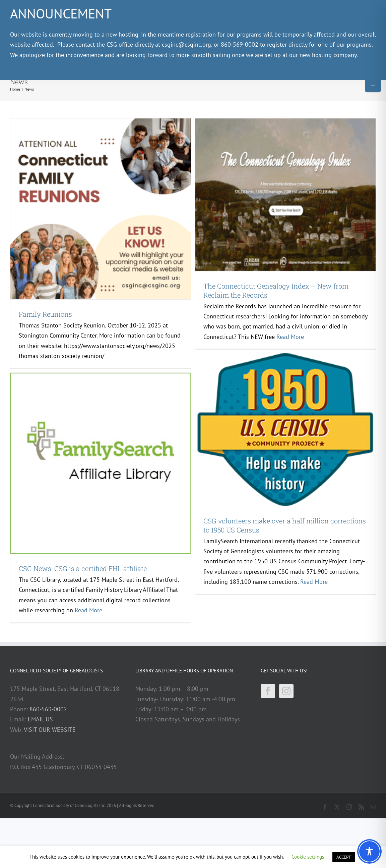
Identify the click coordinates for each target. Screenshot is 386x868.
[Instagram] (286, 691)
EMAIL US (40, 719)
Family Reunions (45, 314)
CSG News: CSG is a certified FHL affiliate (83, 568)
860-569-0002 (48, 709)
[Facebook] (268, 691)
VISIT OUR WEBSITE (50, 730)
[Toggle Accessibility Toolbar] (369, 851)
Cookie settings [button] (308, 857)
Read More (290, 337)
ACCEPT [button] (344, 857)
